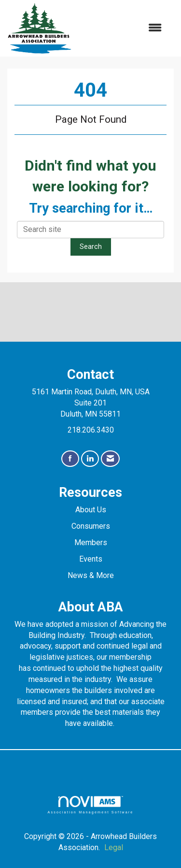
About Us (91, 510)
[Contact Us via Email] (110, 459)
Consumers (91, 526)
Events (91, 559)
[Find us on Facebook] (70, 459)
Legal (114, 847)
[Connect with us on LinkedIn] (90, 459)
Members (91, 542)
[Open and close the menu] (122, 28)
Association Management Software (90, 805)
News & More (91, 575)
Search (91, 247)
